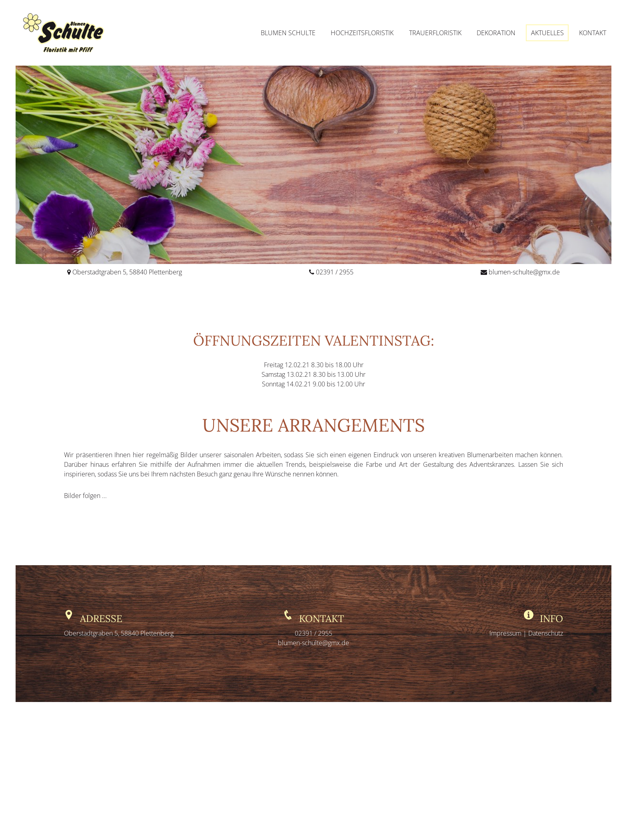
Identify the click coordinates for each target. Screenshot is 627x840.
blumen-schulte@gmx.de (524, 272)
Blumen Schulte (288, 33)
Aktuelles (547, 33)
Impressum (506, 633)
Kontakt (593, 33)
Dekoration (496, 33)
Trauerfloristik (435, 33)
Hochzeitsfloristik (362, 33)
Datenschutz (546, 633)
